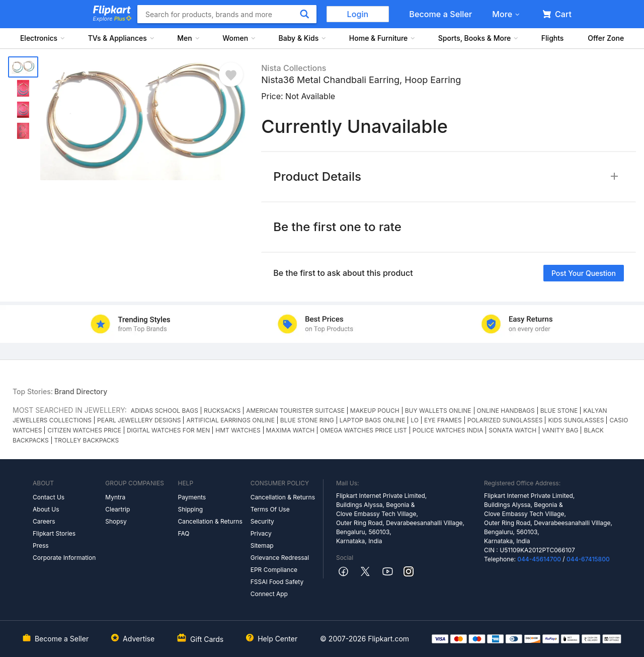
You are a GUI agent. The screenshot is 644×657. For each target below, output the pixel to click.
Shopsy (116, 521)
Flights (553, 38)
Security (262, 521)
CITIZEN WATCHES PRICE (84, 430)
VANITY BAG (560, 430)
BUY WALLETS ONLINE (438, 411)
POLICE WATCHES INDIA (448, 430)
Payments (192, 497)
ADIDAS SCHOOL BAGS (165, 411)
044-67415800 (588, 559)
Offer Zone (606, 38)
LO (415, 420)
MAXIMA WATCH (291, 430)
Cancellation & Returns (210, 521)
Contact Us (49, 497)
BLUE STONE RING (307, 420)
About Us (46, 509)
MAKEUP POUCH (375, 411)
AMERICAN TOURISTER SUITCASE (295, 411)
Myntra (115, 497)
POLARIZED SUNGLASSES (505, 420)
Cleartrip (117, 509)
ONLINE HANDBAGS (506, 411)
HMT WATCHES (238, 430)
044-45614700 (539, 559)
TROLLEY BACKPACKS (87, 440)
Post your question (584, 273)
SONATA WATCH (512, 430)
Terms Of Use (270, 509)
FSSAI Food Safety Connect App (277, 588)
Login (358, 14)
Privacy (261, 533)
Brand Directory (81, 391)
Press (41, 545)
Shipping (190, 509)
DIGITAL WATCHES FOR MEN (168, 430)
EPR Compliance (274, 570)
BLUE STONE (559, 411)
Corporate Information (64, 558)
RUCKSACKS (222, 411)
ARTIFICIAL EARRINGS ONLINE (230, 420)
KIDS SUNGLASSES (576, 420)
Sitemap (262, 545)
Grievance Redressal (280, 558)
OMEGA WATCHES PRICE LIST (364, 430)
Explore (112, 19)
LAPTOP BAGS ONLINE (373, 420)
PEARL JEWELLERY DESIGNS (139, 420)
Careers (44, 521)
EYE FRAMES (443, 420)
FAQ (183, 533)
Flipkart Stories (54, 533)
